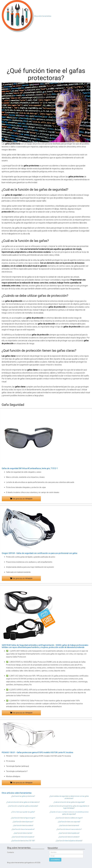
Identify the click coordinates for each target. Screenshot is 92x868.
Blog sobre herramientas (43, 16)
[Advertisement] (46, 49)
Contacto (11, 852)
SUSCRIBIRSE (55, 860)
